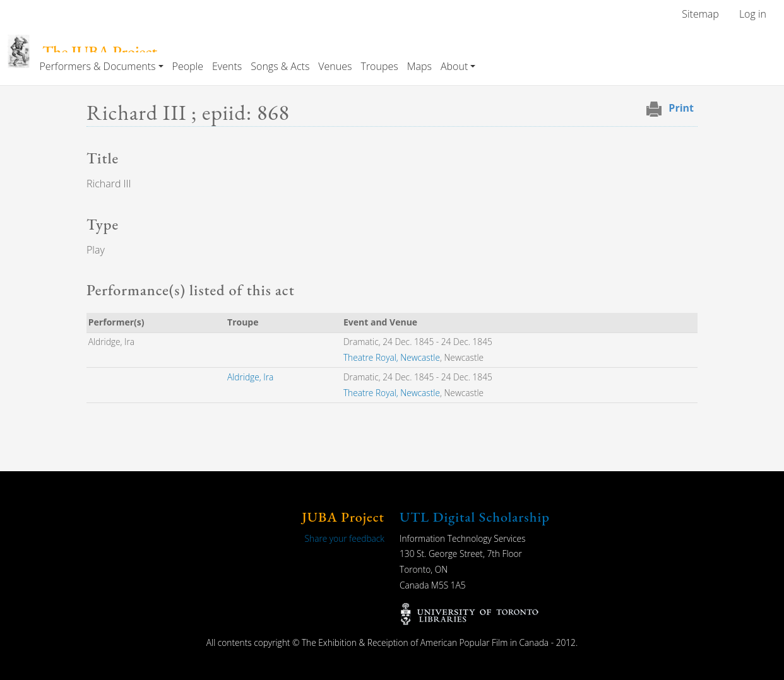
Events (227, 66)
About (454, 66)
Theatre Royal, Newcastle (392, 357)
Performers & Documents (97, 66)
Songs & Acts (280, 66)
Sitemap (700, 14)
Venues (335, 66)
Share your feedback (345, 538)
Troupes (379, 66)
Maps (419, 66)
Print (681, 108)
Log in (753, 14)
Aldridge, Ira (250, 377)
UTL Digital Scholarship (475, 517)
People (188, 66)
